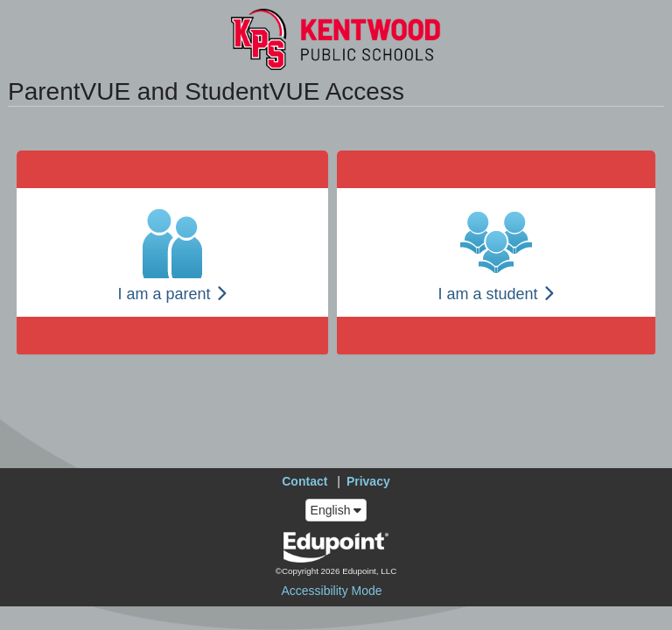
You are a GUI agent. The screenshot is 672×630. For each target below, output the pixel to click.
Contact (304, 481)
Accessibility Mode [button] (331, 591)
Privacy (368, 481)
